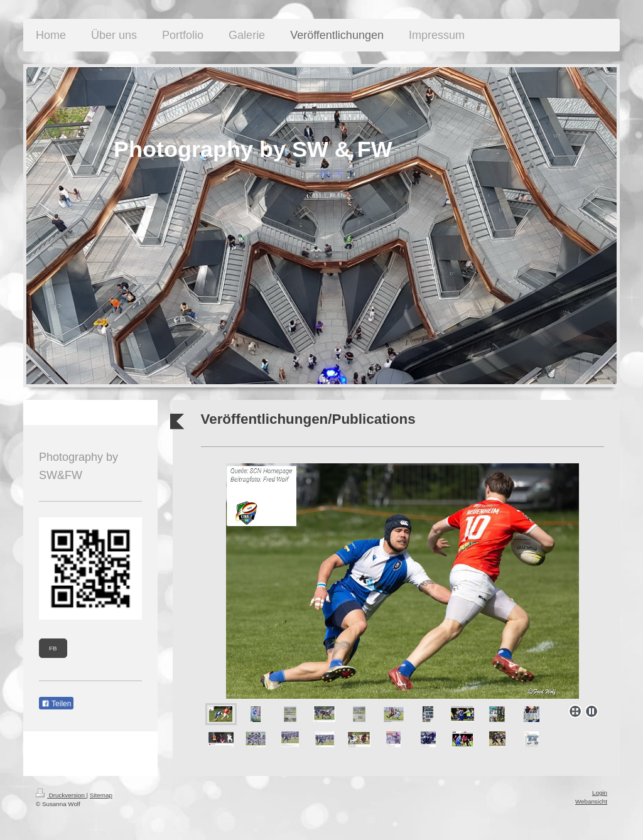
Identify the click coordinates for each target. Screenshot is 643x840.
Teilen (56, 704)
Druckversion (61, 795)
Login (600, 793)
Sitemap (101, 795)
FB (53, 648)
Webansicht (591, 801)
